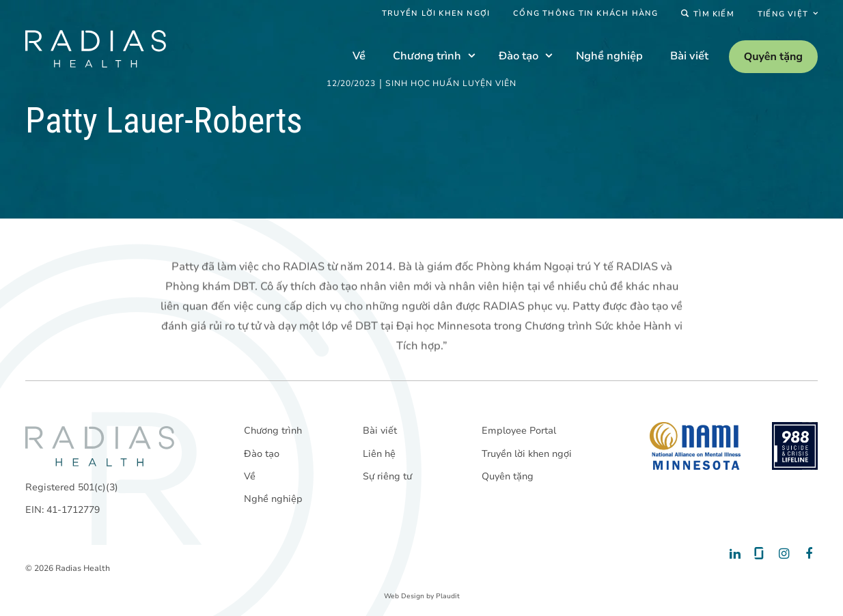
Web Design (404, 596)
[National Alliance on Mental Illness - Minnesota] (695, 446)
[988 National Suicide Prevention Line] (795, 446)
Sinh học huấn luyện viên (451, 84)
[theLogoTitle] (96, 49)
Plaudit (448, 596)
